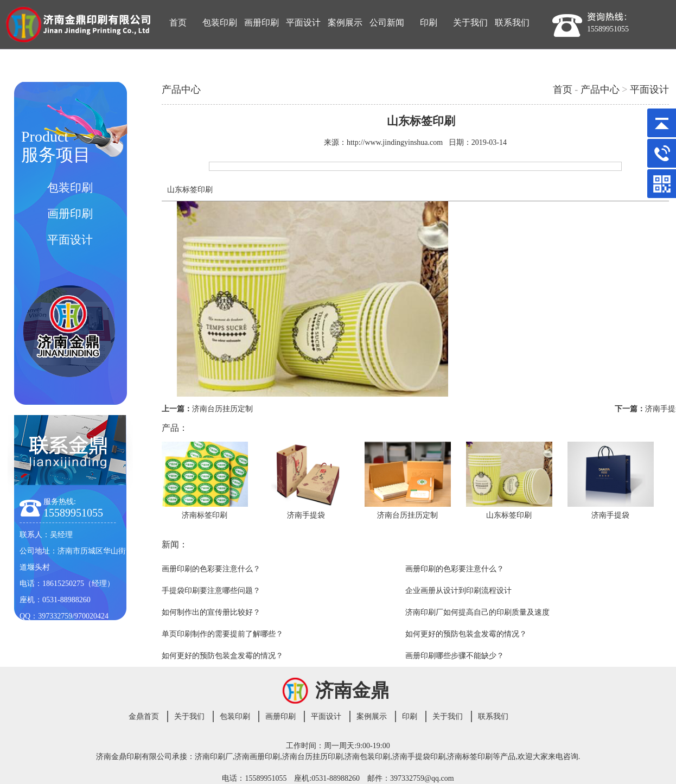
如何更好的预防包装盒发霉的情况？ (466, 634)
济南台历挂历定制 (222, 409)
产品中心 (600, 90)
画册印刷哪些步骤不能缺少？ (455, 656)
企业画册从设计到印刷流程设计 (458, 591)
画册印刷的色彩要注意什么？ (211, 569)
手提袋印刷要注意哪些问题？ (211, 591)
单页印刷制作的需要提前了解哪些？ (222, 634)
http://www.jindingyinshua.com (395, 142)
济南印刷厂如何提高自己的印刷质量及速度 (477, 612)
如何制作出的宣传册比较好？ (211, 612)
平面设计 (649, 90)
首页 (563, 90)
